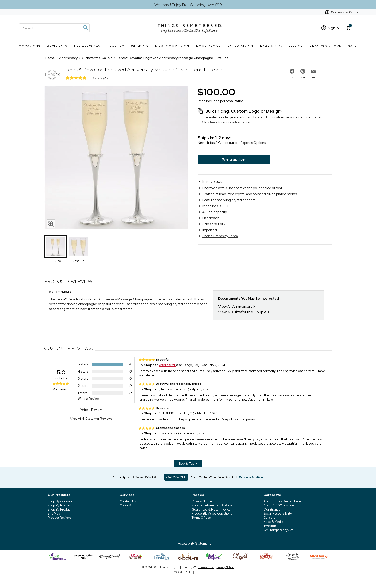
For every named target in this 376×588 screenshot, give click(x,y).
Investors (270, 526)
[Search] (54, 28)
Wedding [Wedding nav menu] (140, 46)
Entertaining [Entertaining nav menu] (241, 46)
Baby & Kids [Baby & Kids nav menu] (271, 46)
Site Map (54, 514)
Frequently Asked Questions (212, 514)
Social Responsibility (278, 514)
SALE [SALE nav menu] (353, 46)
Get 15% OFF (176, 477)
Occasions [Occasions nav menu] (29, 46)
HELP (198, 572)
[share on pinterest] (303, 71)
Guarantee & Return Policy (211, 509)
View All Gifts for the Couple (242, 312)
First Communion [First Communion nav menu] (172, 46)
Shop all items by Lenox (220, 236)
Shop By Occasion (60, 501)
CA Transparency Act (278, 530)
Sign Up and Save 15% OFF (136, 477)
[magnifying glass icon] (51, 224)
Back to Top (188, 464)
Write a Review (89, 399)
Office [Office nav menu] (296, 46)
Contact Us (128, 501)
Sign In (330, 28)
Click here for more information (226, 122)
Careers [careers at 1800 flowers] (269, 518)
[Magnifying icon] (85, 28)
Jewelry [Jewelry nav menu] (116, 46)
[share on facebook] (292, 71)
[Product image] (116, 158)
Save (303, 77)
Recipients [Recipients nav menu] (57, 46)
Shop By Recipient (61, 505)
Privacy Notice (202, 501)
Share (293, 77)
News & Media (273, 522)
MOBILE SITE (183, 572)
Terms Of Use (201, 518)
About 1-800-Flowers (279, 505)
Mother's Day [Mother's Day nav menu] (87, 46)
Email (314, 77)
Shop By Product (60, 509)
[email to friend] (314, 71)
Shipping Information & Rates (212, 505)
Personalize (234, 160)
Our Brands (272, 509)
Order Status (129, 505)
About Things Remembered (283, 501)
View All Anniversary (235, 306)
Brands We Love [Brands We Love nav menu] (326, 46)
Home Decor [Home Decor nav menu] (209, 46)
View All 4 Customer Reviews (91, 419)
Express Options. (254, 143)
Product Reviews (60, 518)
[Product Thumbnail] (55, 246)
